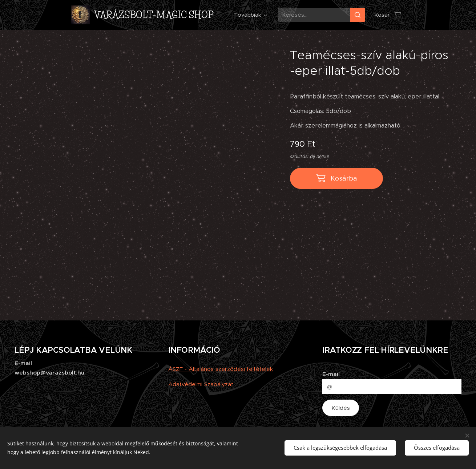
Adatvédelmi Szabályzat (201, 384)
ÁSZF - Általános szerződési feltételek (221, 369)
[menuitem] (249, 15)
